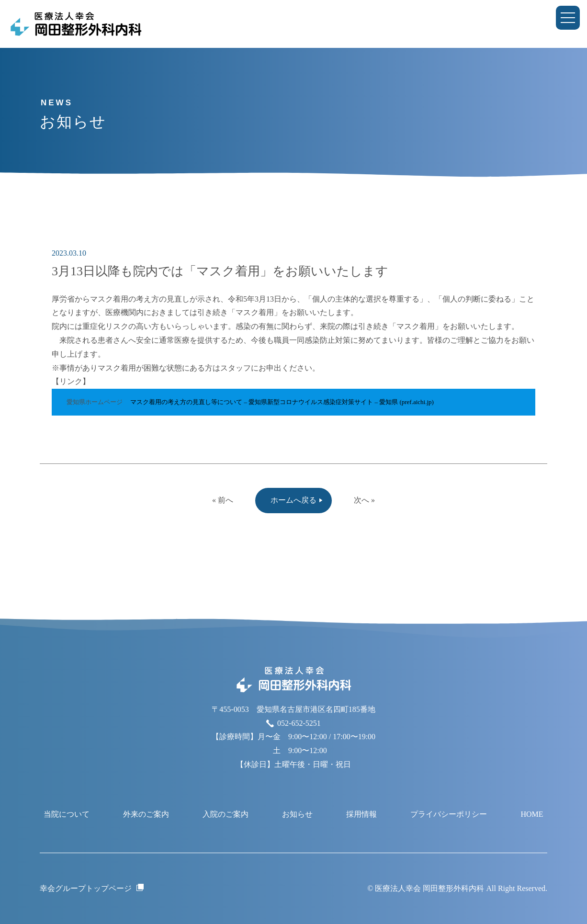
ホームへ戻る (293, 500)
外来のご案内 (146, 814)
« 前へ (223, 500)
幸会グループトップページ (86, 888)
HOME (532, 814)
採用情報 (361, 814)
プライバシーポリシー (449, 814)
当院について (67, 814)
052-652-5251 (299, 723)
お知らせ (297, 814)
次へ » (364, 500)
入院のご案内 (226, 814)
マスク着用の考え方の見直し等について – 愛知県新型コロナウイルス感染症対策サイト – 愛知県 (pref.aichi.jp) (282, 402)
